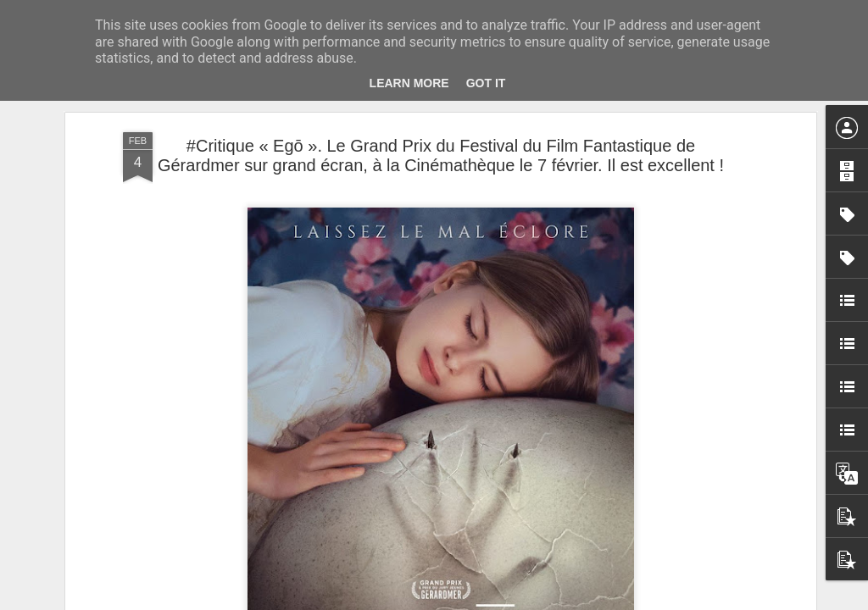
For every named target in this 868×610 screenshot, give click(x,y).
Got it (486, 83)
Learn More (409, 83)
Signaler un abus (551, 601)
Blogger (495, 601)
